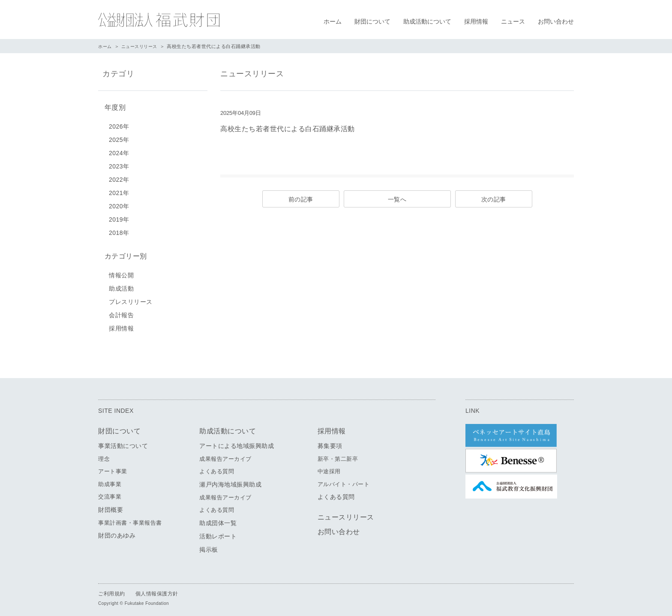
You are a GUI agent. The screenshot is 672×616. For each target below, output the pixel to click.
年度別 (113, 107)
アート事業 (113, 468)
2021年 (119, 191)
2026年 (119, 125)
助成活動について (427, 21)
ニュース (513, 21)
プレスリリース (131, 298)
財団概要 (111, 506)
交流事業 (110, 494)
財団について (372, 21)
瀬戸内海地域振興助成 (230, 481)
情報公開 (121, 272)
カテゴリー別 (124, 254)
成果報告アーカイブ (225, 455)
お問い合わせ (556, 21)
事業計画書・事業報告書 (130, 519)
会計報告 (121, 312)
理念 (104, 455)
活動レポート (218, 533)
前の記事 (301, 199)
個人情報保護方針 (157, 590)
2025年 (119, 138)
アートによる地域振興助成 (237, 442)
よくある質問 (217, 468)
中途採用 (329, 468)
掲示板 (209, 546)
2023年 (119, 165)
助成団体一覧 (218, 520)
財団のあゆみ (117, 532)
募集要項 (330, 442)
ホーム (333, 21)
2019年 (119, 218)
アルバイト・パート (344, 481)
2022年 (119, 178)
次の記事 (494, 199)
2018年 (119, 231)
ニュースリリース (142, 46)
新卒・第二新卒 (338, 455)
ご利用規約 (112, 590)
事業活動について (123, 442)
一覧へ (397, 199)
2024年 (119, 151)
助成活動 (121, 285)
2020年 (119, 204)
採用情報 (476, 21)
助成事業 (110, 481)
